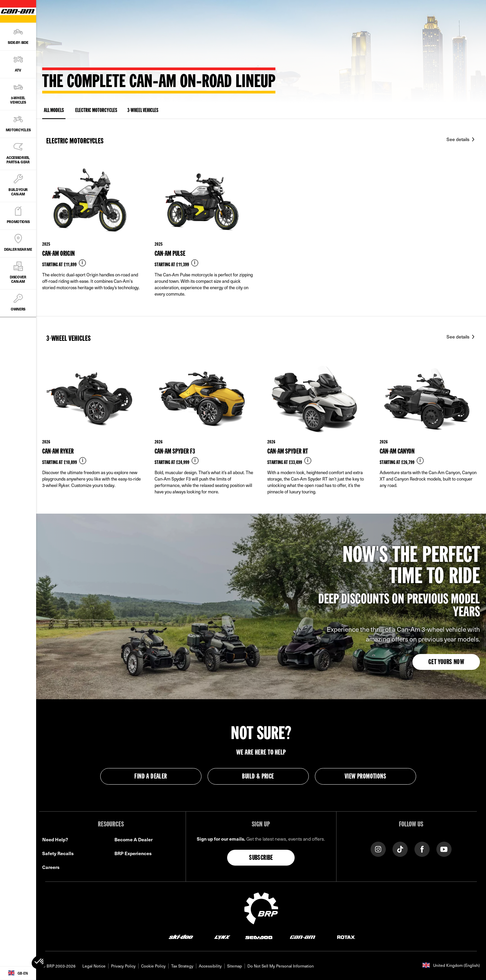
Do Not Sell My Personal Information (281, 966)
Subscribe (261, 858)
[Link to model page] (92, 237)
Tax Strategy (182, 966)
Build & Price (258, 777)
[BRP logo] (261, 907)
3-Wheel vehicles (143, 111)
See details (458, 139)
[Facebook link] (422, 849)
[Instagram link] (378, 849)
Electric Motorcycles (96, 111)
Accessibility (210, 966)
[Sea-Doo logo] (259, 937)
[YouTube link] (444, 849)
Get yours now (446, 662)
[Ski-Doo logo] (181, 937)
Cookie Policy (153, 966)
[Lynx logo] (222, 937)
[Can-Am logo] (303, 937)
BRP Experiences (133, 853)
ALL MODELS (54, 112)
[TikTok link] (400, 849)
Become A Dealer (133, 839)
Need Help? (55, 839)
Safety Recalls (58, 853)
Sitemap (235, 966)
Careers (51, 867)
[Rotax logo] (346, 937)
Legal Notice (94, 966)
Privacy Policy (123, 966)
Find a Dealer (151, 777)
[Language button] (18, 973)
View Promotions (365, 777)
